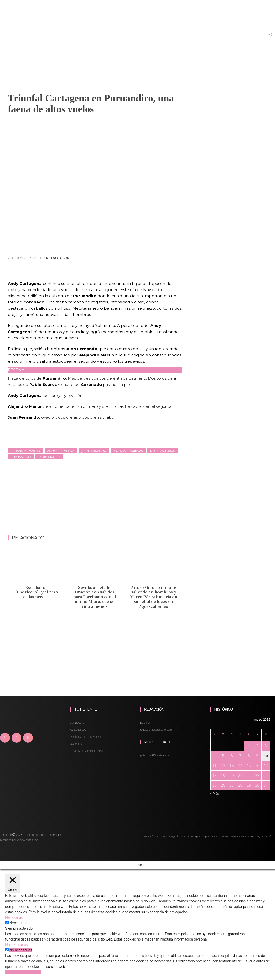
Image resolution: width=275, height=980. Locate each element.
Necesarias (18, 923)
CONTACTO (77, 723)
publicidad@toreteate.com (156, 755)
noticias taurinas (128, 451)
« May (215, 793)
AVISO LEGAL (78, 730)
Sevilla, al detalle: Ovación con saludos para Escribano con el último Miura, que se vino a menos (95, 597)
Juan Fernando (94, 451)
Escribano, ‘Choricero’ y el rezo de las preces (36, 592)
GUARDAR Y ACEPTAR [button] (23, 972)
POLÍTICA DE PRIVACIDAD (86, 737)
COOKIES (76, 744)
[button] (270, 34)
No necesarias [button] (17, 945)
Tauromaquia (49, 457)
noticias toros (163, 451)
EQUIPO (145, 723)
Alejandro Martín (25, 451)
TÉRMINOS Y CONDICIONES (88, 751)
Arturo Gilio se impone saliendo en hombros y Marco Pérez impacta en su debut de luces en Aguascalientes (154, 597)
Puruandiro (21, 457)
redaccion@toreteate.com (156, 730)
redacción (58, 258)
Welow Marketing (27, 840)
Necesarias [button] (14, 917)
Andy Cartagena (61, 451)
